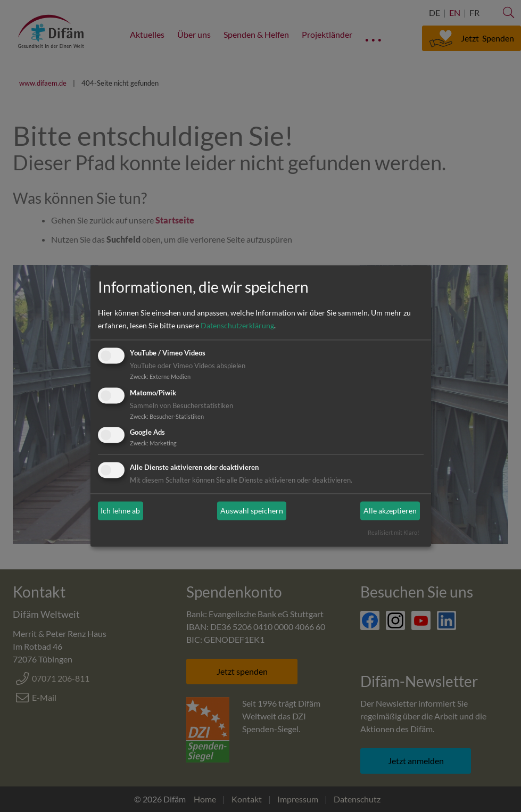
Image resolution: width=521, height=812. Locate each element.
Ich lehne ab (120, 511)
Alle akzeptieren (390, 511)
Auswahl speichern (252, 511)
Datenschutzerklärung (237, 325)
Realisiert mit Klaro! (394, 533)
